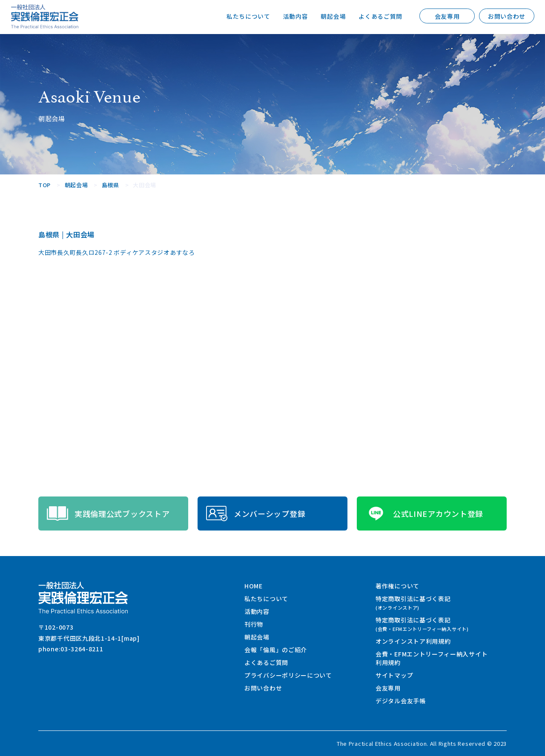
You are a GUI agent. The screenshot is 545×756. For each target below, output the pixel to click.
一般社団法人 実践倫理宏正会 (45, 16)
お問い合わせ (507, 16)
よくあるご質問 (380, 16)
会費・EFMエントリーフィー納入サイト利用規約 (432, 658)
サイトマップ (394, 675)
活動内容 (295, 16)
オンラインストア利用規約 (413, 641)
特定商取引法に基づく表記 (413, 603)
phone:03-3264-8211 (71, 649)
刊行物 (254, 624)
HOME (254, 586)
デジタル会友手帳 (401, 701)
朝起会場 (333, 16)
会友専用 (447, 16)
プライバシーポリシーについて (288, 675)
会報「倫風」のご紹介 (276, 650)
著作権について (397, 586)
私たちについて (248, 16)
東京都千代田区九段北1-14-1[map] (89, 638)
